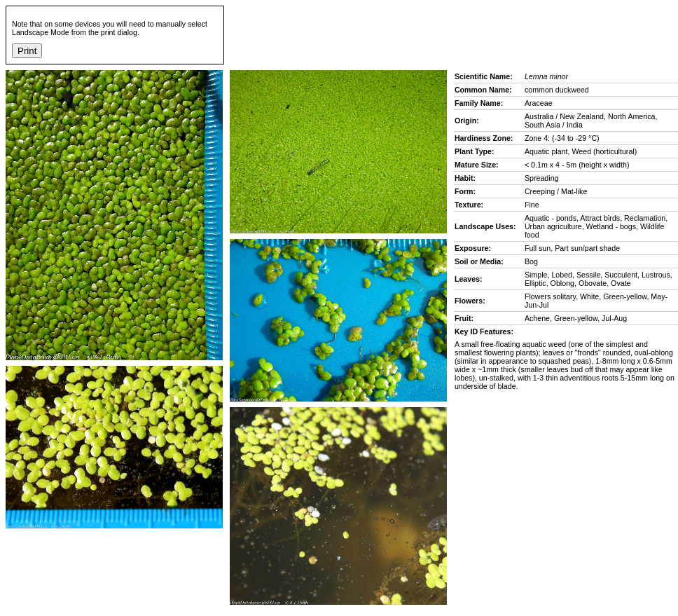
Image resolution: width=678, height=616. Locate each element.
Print (27, 51)
